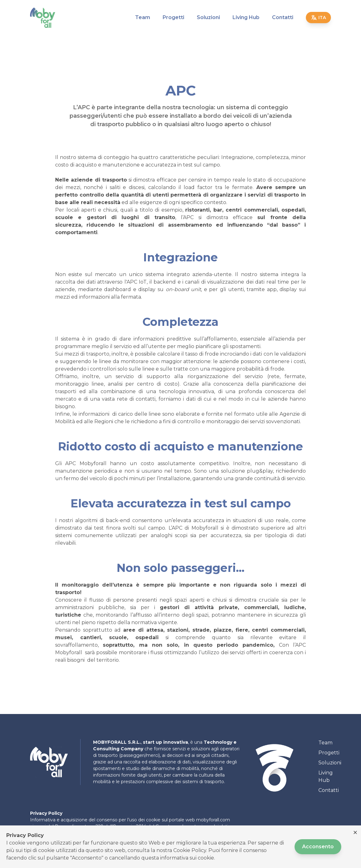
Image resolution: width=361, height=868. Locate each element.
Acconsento (318, 847)
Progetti (173, 17)
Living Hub (246, 17)
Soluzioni (208, 17)
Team (143, 17)
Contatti (283, 17)
